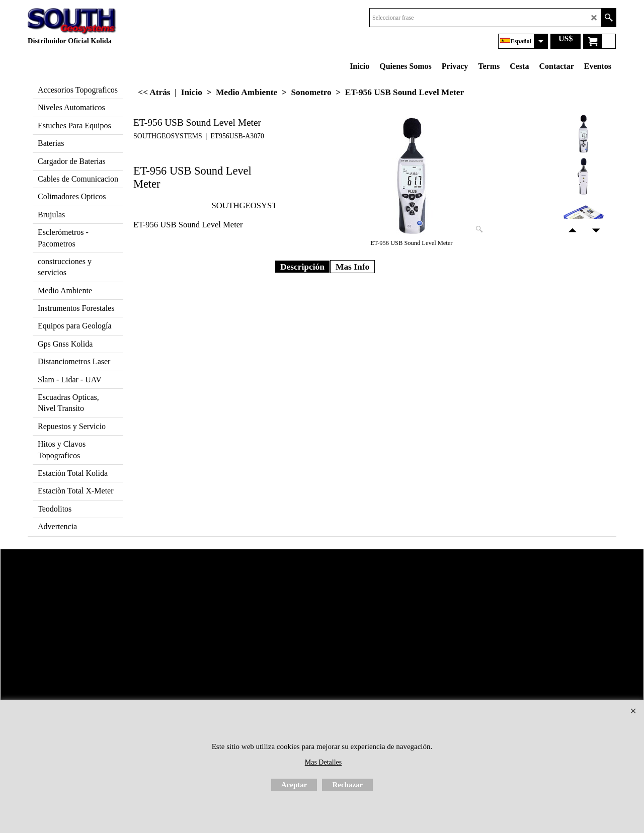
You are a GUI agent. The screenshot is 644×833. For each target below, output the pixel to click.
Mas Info (352, 267)
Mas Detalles (323, 762)
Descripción (302, 267)
